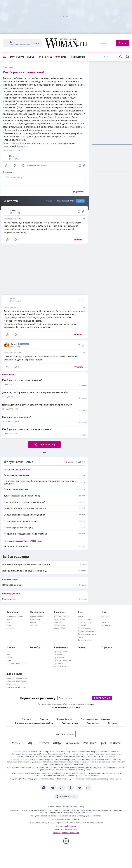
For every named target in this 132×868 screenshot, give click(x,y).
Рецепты (105, 619)
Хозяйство (106, 616)
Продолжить (78, 192)
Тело (8, 655)
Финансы (34, 625)
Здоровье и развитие (86, 631)
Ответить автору (9, 172)
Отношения (12, 612)
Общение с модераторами (17, 681)
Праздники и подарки (62, 661)
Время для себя (60, 652)
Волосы (9, 658)
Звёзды (82, 647)
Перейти (80, 201)
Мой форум (17, 57)
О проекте (27, 719)
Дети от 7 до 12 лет (85, 622)
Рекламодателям (70, 723)
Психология (59, 622)
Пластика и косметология (16, 664)
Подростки (82, 625)
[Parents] (115, 744)
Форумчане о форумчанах (17, 678)
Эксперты (61, 57)
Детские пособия (85, 640)
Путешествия (59, 658)
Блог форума (11, 684)
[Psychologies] (90, 744)
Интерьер (105, 622)
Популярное (45, 57)
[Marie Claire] (72, 744)
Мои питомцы (107, 625)
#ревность (22, 146)
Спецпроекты (93, 723)
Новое (31, 57)
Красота (11, 647)
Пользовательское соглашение (95, 719)
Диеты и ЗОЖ (59, 628)
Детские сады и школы (87, 634)
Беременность (60, 625)
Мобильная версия (68, 797)
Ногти (9, 661)
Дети (80, 612)
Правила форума (64, 719)
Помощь (44, 719)
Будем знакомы (60, 667)
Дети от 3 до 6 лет (85, 619)
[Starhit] (57, 744)
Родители (10, 628)
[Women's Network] (66, 737)
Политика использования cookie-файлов (34, 723)
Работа (33, 622)
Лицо (8, 652)
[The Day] (32, 744)
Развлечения (61, 647)
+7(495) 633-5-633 (70, 829)
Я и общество (37, 612)
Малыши (81, 616)
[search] (112, 57)
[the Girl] (103, 744)
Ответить (79, 240)
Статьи (123, 43)
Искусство (58, 655)
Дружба (9, 619)
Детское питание (84, 628)
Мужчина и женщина (15, 616)
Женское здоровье (61, 616)
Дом (104, 612)
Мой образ (36, 647)
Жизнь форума (14, 674)
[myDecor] (44, 744)
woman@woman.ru (69, 826)
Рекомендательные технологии (66, 833)
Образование (35, 619)
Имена (80, 637)
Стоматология (60, 619)
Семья (9, 625)
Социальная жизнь (38, 616)
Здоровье (59, 612)
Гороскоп (107, 647)
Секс (8, 622)
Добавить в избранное (36, 165)
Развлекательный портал (16, 687)
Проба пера (59, 664)
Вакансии (113, 723)
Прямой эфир (78, 57)
